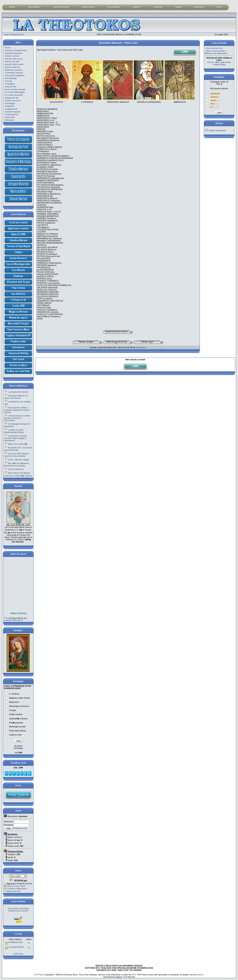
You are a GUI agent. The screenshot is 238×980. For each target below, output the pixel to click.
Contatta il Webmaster (17, 889)
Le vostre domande (14, 95)
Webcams (10, 120)
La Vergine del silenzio (18, 392)
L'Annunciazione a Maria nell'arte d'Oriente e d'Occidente (17, 418)
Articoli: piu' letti (12, 62)
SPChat (18, 954)
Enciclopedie (11, 78)
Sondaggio (10, 103)
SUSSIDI (158, 7)
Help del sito (11, 87)
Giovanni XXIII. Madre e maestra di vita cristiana (17, 455)
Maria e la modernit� (18, 444)
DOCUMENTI (114, 7)
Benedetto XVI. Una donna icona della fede (18, 449)
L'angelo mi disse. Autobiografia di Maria (14, 431)
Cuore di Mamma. (16, 469)
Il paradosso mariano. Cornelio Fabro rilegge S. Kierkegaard (16, 438)
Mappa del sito (12, 98)
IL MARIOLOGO (15, 942)
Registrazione (17, 34)
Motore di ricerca (13, 101)
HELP (219, 7)
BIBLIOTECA (88, 7)
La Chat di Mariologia (15, 92)
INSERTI (137, 7)
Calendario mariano (14, 73)
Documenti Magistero (15, 75)
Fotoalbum (10, 84)
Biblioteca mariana (14, 70)
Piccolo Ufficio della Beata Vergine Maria (219, 63)
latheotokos (141, 347)
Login (6, 34)
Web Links (10, 117)
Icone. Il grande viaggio (18, 460)
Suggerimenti (11, 109)
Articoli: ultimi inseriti (14, 64)
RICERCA (199, 7)
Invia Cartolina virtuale (15, 89)
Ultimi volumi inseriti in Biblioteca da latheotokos (216, 52)
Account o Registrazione (16, 50)
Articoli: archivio (12, 56)
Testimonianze (12, 114)
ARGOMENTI (34, 7)
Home (8, 48)
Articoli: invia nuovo (14, 59)
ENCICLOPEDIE (61, 7)
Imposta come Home (16, 886)
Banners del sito (13, 67)
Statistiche (10, 106)
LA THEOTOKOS (16, 947)
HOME (12, 7)
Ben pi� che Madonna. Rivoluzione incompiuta (17, 464)
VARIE (178, 7)
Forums (9, 81)
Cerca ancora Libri (214, 48)
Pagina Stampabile (217, 130)
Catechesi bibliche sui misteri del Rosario (16, 397)
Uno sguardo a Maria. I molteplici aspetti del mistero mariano (17, 410)
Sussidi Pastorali (13, 112)
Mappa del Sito (13, 891)
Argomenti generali (14, 53)
